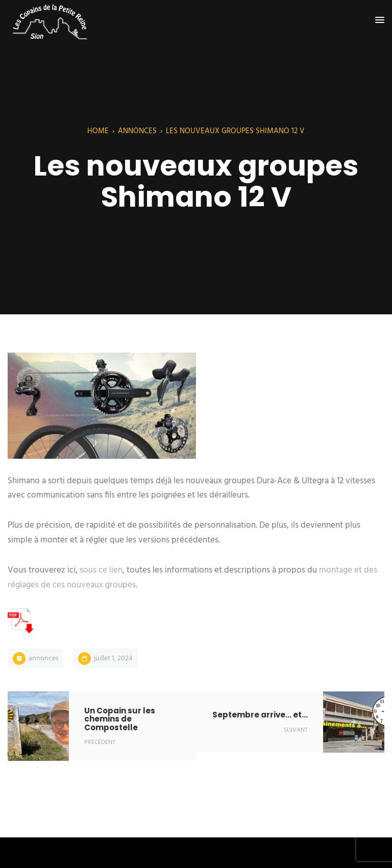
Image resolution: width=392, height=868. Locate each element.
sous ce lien (101, 570)
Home (98, 131)
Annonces (137, 131)
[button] (380, 20)
